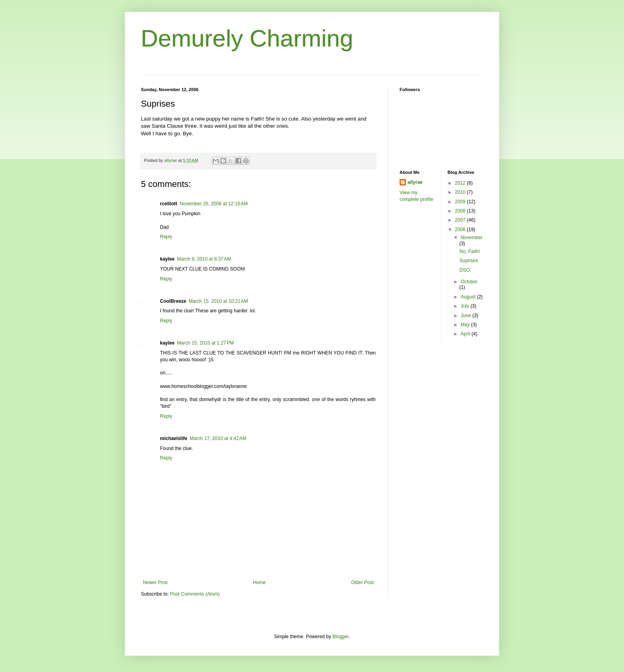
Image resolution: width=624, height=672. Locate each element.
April (466, 334)
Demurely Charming (247, 38)
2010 (461, 192)
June (466, 316)
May (466, 325)
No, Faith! (470, 251)
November (471, 238)
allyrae (415, 182)
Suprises (469, 261)
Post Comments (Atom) (195, 594)
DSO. (465, 270)
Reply (166, 237)
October (469, 282)
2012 (461, 183)
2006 (461, 230)
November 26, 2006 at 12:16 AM (214, 204)
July (465, 306)
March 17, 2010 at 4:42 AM (218, 438)
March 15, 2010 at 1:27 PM (206, 343)
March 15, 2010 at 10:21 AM (218, 301)
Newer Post (155, 582)
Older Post (362, 582)
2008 (461, 211)
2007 (461, 220)
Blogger (340, 637)
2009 (461, 202)
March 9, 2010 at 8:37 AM (204, 259)
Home (259, 582)
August (469, 297)
